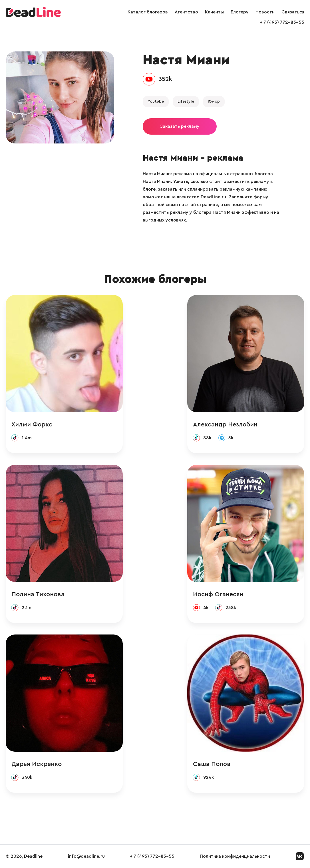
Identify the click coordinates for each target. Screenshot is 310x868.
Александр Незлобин (225, 424)
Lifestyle (186, 101)
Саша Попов (212, 764)
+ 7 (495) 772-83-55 (282, 22)
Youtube (156, 101)
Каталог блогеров (148, 12)
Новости (265, 12)
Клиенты (214, 12)
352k (165, 79)
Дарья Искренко (37, 764)
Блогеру (240, 12)
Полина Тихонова (38, 594)
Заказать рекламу (180, 126)
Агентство (186, 12)
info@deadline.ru (86, 856)
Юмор (214, 101)
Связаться (293, 12)
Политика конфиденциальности (235, 856)
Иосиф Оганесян (218, 594)
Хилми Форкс (32, 424)
